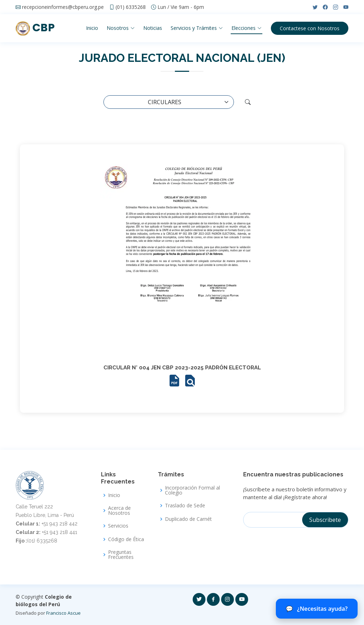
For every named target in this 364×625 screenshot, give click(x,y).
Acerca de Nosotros (119, 511)
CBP (35, 28)
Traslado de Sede (185, 506)
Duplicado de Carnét (188, 519)
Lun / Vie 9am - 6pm (181, 7)
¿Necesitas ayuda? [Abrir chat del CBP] (317, 609)
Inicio (92, 28)
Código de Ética (126, 539)
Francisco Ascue (63, 613)
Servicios (118, 526)
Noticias (152, 28)
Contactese (310, 28)
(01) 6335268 (131, 7)
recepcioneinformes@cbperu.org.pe (63, 7)
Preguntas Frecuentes (121, 555)
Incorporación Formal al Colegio (192, 490)
